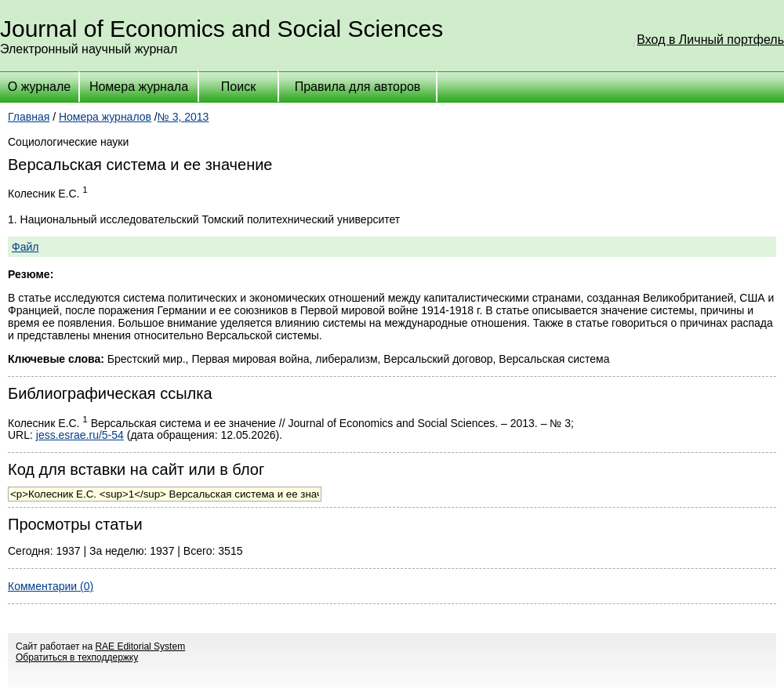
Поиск (238, 87)
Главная (29, 117)
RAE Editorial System (140, 646)
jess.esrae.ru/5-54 (80, 435)
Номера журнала (139, 87)
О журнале (39, 87)
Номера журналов (105, 117)
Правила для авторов (358, 87)
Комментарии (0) (51, 586)
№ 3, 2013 (183, 117)
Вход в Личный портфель (710, 40)
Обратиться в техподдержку (77, 657)
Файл (25, 247)
